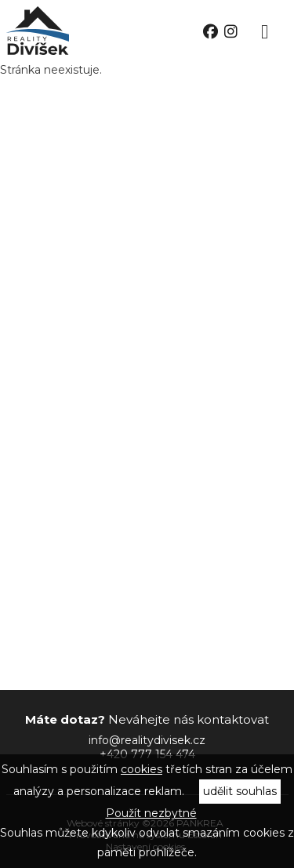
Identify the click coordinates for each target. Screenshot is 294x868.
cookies (142, 769)
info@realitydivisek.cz (147, 740)
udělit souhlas (240, 791)
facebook (211, 32)
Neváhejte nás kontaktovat (147, 719)
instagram (231, 32)
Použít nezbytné (151, 813)
